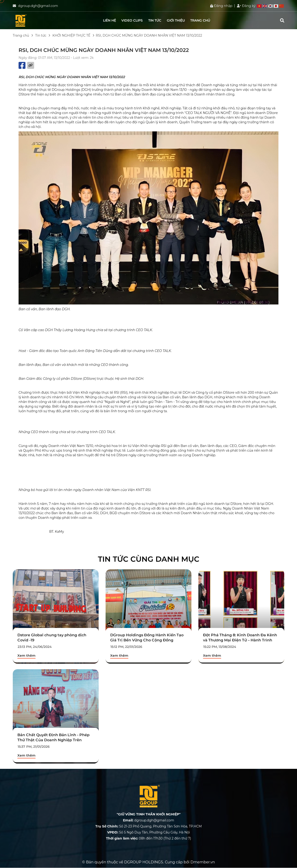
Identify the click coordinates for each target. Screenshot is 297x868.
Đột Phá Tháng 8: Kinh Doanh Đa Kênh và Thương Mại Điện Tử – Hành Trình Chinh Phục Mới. (240, 640)
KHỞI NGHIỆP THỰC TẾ (71, 35)
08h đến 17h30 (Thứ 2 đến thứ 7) (149, 839)
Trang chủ (200, 20)
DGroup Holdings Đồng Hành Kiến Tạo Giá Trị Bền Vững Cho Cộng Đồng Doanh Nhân (147, 640)
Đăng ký (246, 6)
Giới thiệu (176, 20)
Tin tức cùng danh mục (149, 559)
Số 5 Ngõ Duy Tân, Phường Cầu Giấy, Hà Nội (149, 833)
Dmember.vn (203, 862)
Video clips (132, 20)
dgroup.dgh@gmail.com (38, 6)
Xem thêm (26, 656)
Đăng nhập (221, 6)
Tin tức (155, 20)
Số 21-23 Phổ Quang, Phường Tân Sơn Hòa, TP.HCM (149, 827)
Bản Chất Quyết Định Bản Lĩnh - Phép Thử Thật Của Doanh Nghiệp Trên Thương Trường (53, 740)
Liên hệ (110, 20)
